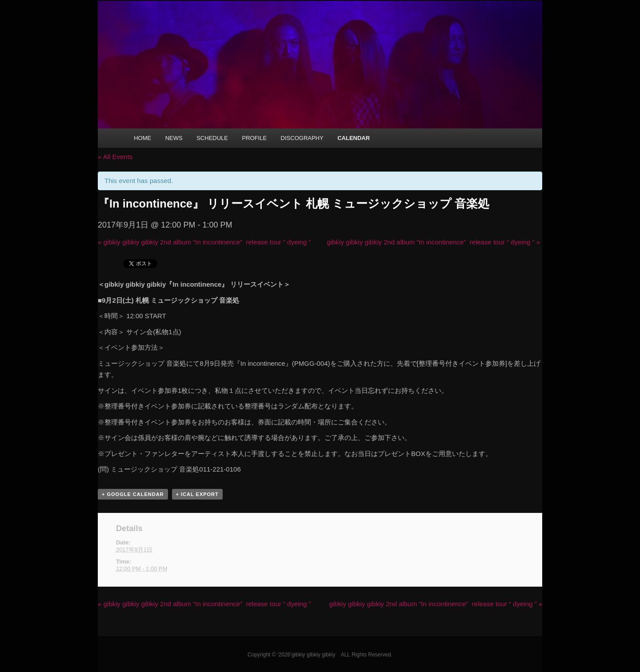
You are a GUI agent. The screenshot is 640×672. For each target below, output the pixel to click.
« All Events (115, 157)
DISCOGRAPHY (302, 138)
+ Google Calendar (133, 494)
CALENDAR (354, 138)
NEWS (174, 138)
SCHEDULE (212, 138)
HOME (142, 138)
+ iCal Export (197, 494)
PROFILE (254, 138)
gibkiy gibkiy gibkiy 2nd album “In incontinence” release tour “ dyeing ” (204, 242)
